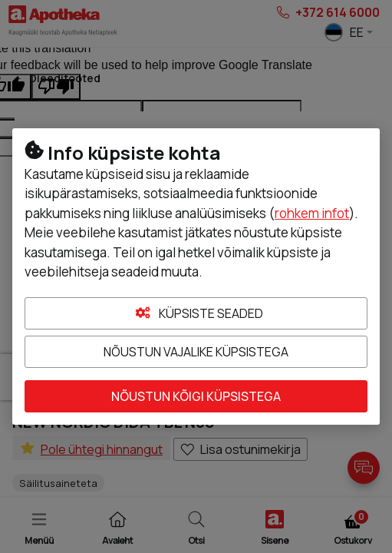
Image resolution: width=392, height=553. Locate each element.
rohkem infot (312, 213)
